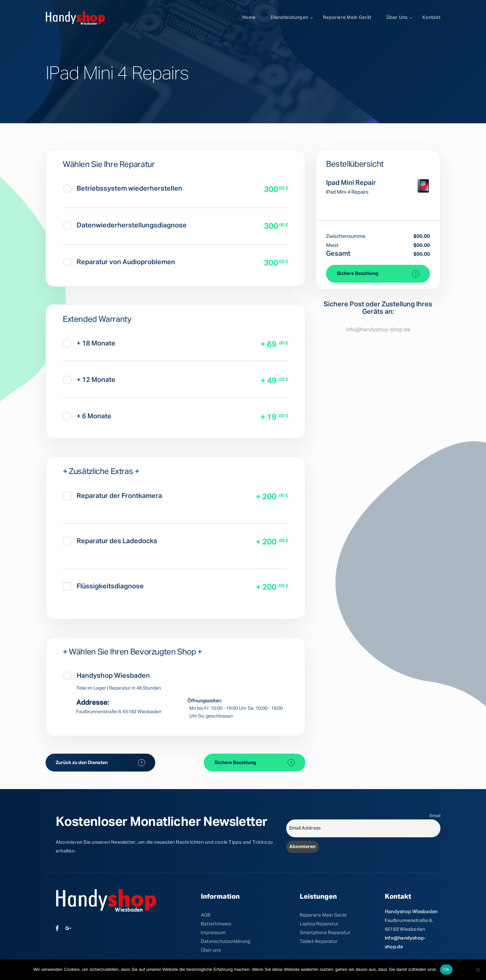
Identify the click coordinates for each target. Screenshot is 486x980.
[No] (478, 970)
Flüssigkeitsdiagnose (103, 586)
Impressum (213, 933)
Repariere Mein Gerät (323, 915)
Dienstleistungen (290, 18)
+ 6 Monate (87, 416)
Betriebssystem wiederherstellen (123, 189)
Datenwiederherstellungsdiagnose (125, 225)
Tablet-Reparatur (319, 942)
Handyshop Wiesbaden (106, 676)
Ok (446, 969)
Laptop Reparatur (319, 924)
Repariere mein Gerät (347, 18)
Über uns (397, 18)
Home (249, 18)
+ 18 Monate (89, 343)
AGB (206, 915)
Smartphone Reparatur (325, 933)
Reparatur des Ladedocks (110, 541)
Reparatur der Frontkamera (112, 496)
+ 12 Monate (89, 380)
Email (435, 816)
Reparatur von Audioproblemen (119, 262)
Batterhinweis (216, 924)
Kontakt (431, 18)
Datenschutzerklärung (225, 942)
